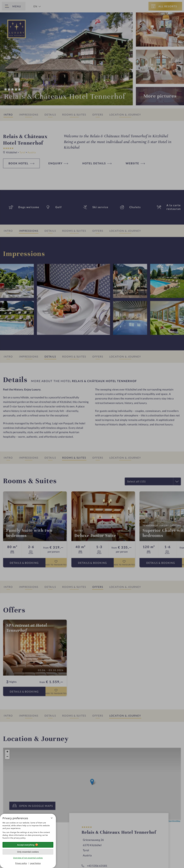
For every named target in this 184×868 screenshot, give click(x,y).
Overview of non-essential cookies (28, 858)
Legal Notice (35, 863)
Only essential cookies (28, 852)
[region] (28, 830)
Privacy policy (21, 863)
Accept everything (28, 845)
